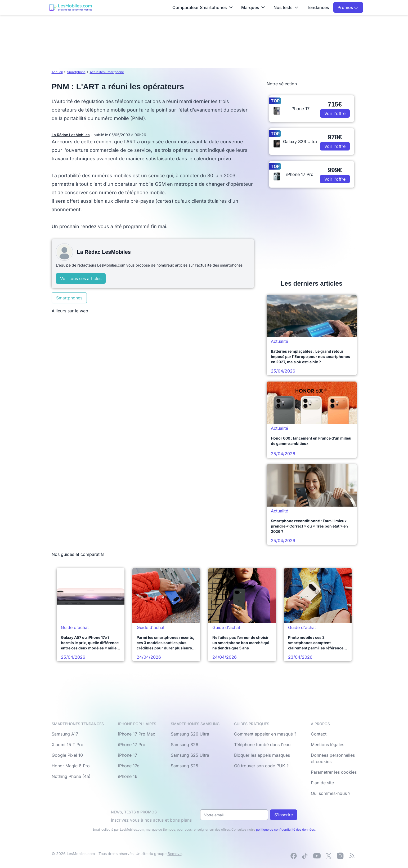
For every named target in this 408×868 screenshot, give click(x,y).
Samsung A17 (65, 734)
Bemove (175, 854)
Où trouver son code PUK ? (261, 766)
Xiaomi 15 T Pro (68, 745)
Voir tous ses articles (81, 278)
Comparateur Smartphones (203, 7)
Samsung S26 (185, 745)
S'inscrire (284, 815)
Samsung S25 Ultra (190, 755)
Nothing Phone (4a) (71, 776)
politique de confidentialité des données (285, 829)
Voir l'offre (335, 113)
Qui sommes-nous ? (331, 793)
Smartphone (76, 72)
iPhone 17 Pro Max (137, 734)
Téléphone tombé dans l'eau (262, 745)
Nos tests (286, 7)
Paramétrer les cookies (334, 772)
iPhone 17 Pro (132, 745)
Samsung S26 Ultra (190, 734)
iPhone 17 (128, 755)
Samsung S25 (185, 766)
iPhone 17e (129, 766)
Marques (253, 7)
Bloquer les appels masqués (262, 755)
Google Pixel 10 (67, 755)
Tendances (318, 7)
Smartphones (69, 298)
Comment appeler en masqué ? (265, 734)
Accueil (57, 72)
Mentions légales (328, 745)
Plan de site (322, 783)
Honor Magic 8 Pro (71, 766)
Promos (348, 7)
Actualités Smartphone (107, 72)
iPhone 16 (128, 776)
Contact (319, 734)
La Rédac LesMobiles (71, 135)
